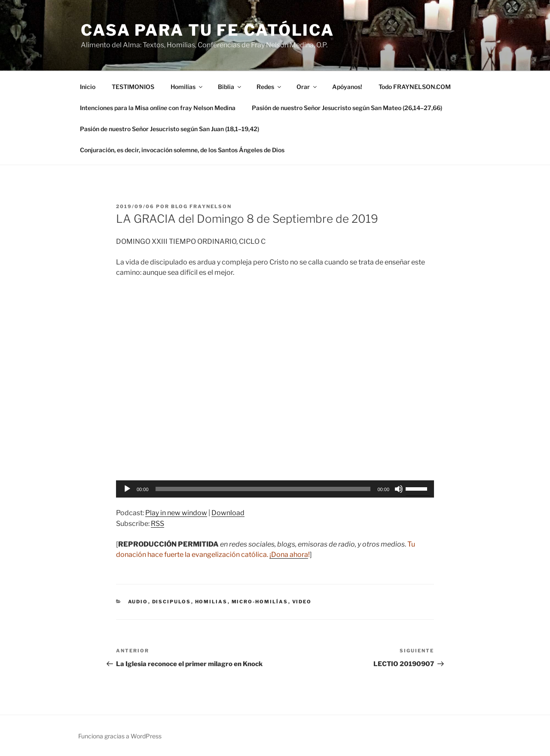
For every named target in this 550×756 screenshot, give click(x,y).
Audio (138, 602)
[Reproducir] (127, 489)
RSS (157, 524)
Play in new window (176, 513)
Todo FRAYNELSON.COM (415, 87)
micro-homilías (260, 602)
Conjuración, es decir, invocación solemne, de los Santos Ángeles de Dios (182, 150)
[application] (275, 489)
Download (228, 513)
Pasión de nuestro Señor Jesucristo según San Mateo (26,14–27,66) (347, 108)
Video (302, 602)
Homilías (187, 87)
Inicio (88, 87)
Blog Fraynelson (201, 206)
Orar (307, 87)
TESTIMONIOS (133, 87)
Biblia (230, 87)
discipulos (172, 602)
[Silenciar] (399, 489)
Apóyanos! (347, 87)
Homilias (211, 602)
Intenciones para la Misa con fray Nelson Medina (158, 108)
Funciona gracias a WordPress (120, 736)
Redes (269, 87)
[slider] (263, 489)
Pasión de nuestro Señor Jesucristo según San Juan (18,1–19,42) (170, 129)
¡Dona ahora (289, 555)
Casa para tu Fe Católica (208, 30)
